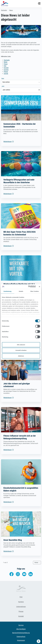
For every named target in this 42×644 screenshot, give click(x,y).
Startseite (7, 60)
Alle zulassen (21, 345)
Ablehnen (21, 356)
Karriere (6, 70)
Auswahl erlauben (21, 350)
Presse (6, 72)
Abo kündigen (21, 629)
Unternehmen (21, 607)
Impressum (21, 640)
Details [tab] (21, 291)
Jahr (3, 86)
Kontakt (6, 68)
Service (21, 625)
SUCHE (6, 74)
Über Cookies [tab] (35, 291)
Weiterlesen (8, 142)
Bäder (6, 62)
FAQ (5, 66)
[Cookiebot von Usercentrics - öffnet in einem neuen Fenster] (28, 287)
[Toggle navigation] (39, 3)
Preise (6, 64)
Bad (3, 79)
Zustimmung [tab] (7, 291)
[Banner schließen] (39, 287)
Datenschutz (21, 637)
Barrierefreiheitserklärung (21, 633)
